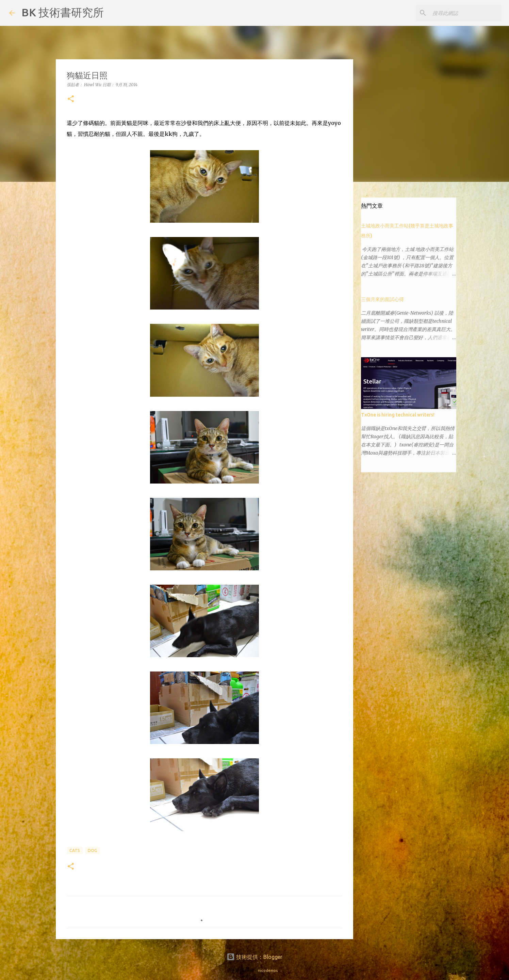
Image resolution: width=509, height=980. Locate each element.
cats (75, 850)
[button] (71, 99)
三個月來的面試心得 (382, 299)
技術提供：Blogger (255, 957)
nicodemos (268, 970)
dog (92, 850)
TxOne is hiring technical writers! (398, 415)
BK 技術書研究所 (63, 12)
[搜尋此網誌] (465, 13)
